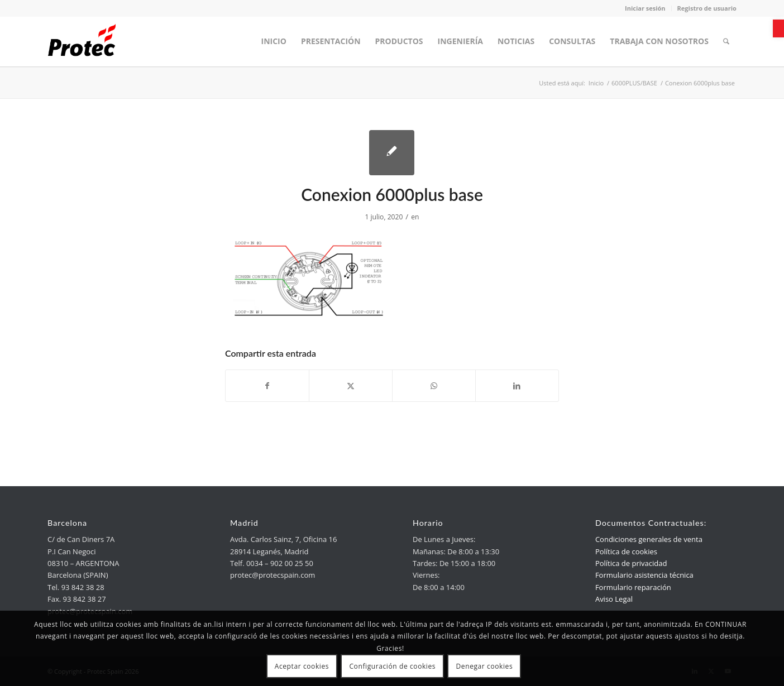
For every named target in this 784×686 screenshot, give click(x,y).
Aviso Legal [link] (614, 599)
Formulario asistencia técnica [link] (644, 575)
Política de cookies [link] (626, 551)
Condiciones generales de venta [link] (649, 539)
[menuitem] (274, 41)
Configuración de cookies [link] (392, 666)
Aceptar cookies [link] (302, 666)
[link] (778, 28)
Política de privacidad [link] (631, 563)
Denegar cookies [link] (485, 666)
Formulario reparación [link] (633, 587)
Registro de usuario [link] (707, 8)
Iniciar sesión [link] (645, 8)
